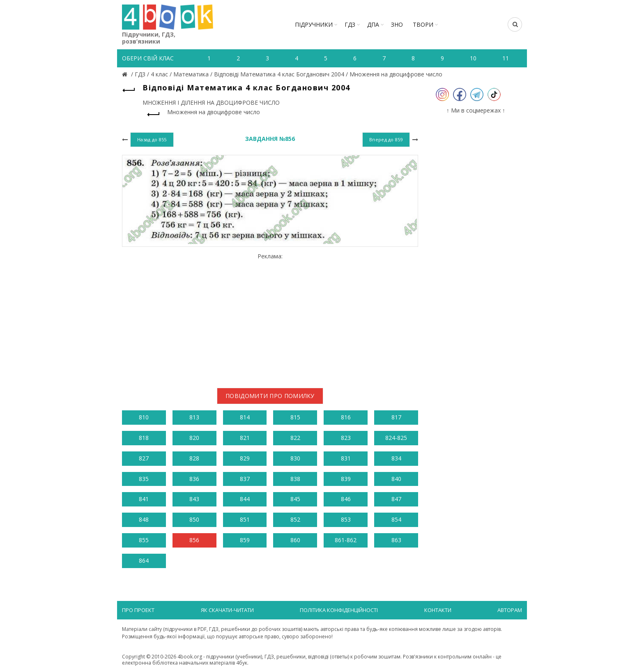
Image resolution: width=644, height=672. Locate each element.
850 (194, 519)
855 (144, 540)
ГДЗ (350, 24)
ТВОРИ (423, 24)
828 (194, 458)
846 (346, 499)
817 (396, 417)
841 (144, 499)
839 (346, 479)
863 (396, 540)
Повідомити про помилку (270, 396)
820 (194, 438)
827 (144, 458)
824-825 (396, 438)
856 (194, 540)
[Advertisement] (270, 317)
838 (295, 479)
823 (346, 438)
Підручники (314, 24)
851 (245, 519)
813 (194, 417)
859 (245, 540)
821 (245, 438)
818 (144, 438)
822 (295, 438)
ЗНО (397, 24)
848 (144, 519)
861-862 (346, 540)
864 (144, 560)
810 (144, 417)
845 (295, 499)
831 (346, 458)
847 (396, 499)
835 (144, 479)
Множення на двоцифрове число (396, 74)
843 (194, 499)
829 (245, 458)
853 (346, 519)
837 (245, 479)
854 (396, 519)
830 (295, 458)
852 (295, 519)
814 (245, 417)
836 (194, 479)
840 (396, 479)
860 (295, 540)
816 (346, 417)
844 (245, 499)
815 (295, 417)
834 (396, 458)
